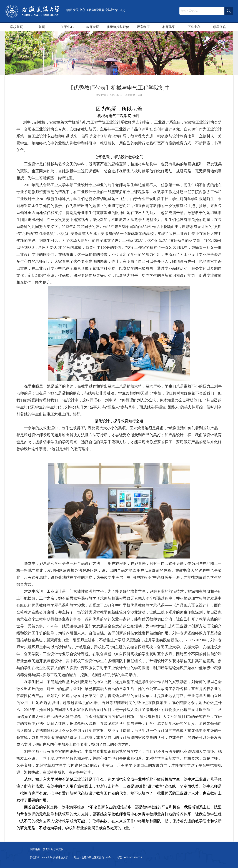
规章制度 (143, 27)
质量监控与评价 (118, 27)
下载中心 (194, 27)
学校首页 (17, 27)
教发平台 (48, 849)
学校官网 (59, 849)
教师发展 (93, 27)
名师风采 (169, 27)
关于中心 (67, 27)
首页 (42, 27)
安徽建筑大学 (61, 857)
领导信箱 (219, 27)
